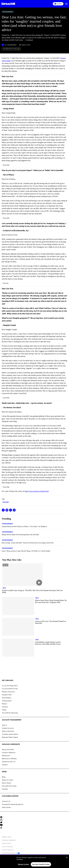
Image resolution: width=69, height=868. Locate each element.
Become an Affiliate (9, 759)
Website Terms (7, 837)
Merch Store (7, 783)
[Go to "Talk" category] (4, 588)
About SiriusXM (8, 750)
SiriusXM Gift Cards (9, 786)
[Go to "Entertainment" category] (8, 524)
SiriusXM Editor (12, 45)
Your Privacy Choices (11, 853)
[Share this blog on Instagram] (7, 510)
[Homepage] (8, 4)
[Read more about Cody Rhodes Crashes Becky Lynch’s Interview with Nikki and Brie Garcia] (51, 643)
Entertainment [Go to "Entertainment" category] (8, 12)
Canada (5, 789)
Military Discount (8, 692)
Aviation (5, 707)
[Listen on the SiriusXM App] (58, 4)
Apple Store (35, 834)
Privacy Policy (6, 843)
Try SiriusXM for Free (10, 689)
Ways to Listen (8, 780)
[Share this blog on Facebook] (3, 510)
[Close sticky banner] (67, 857)
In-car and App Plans (10, 686)
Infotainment (7, 701)
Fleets (4, 710)
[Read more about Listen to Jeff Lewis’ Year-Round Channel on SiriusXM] (51, 622)
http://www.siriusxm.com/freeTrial (37, 491)
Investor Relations (9, 753)
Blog (4, 777)
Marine (4, 704)
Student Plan (7, 695)
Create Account (8, 728)
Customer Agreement (9, 840)
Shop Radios (7, 698)
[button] (66, 4)
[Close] (67, 863)
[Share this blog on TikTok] (14, 510)
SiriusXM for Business (10, 713)
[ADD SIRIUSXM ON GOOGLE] (11, 49)
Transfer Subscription (10, 734)
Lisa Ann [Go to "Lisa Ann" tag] (6, 502)
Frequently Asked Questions (13, 804)
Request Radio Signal (10, 737)
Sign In (5, 725)
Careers (5, 765)
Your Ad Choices (7, 847)
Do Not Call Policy (8, 850)
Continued (29, 40)
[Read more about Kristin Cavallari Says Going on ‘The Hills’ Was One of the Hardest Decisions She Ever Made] (34, 591)
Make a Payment (8, 731)
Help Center (6, 807)
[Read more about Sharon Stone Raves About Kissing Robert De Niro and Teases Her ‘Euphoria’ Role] (51, 601)
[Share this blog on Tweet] (11, 510)
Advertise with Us (9, 762)
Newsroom (6, 756)
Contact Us (6, 801)
